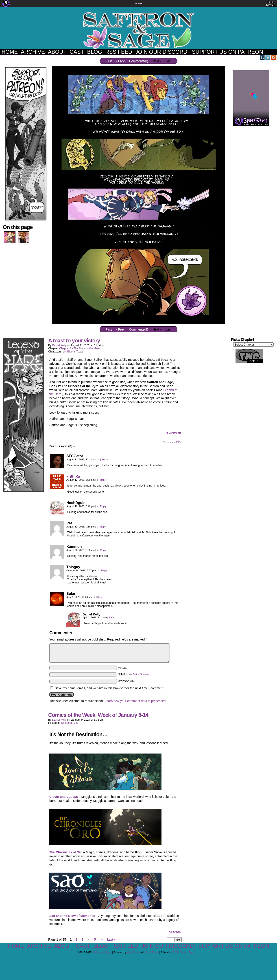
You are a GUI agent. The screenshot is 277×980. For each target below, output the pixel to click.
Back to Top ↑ (187, 952)
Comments (174, 433)
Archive (33, 52)
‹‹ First (107, 61)
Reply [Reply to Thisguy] (104, 570)
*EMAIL (134, 674)
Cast (77, 52)
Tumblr (262, 57)
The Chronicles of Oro (66, 852)
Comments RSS (172, 442)
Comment (175, 932)
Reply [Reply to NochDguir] (103, 506)
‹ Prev (120, 61)
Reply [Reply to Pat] (103, 527)
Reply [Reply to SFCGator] (105, 459)
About (57, 52)
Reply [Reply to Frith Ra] (103, 480)
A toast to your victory (74, 341)
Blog (95, 52)
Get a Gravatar (141, 675)
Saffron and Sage (139, 30)
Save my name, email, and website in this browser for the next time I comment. (110, 688)
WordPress (133, 952)
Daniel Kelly (59, 345)
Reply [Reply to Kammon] (103, 550)
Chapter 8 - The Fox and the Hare (79, 348)
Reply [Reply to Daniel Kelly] (112, 617)
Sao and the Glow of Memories (72, 916)
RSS (274, 57)
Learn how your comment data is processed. (136, 701)
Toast (80, 352)
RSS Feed (119, 52)
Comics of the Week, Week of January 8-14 (98, 715)
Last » (111, 939)
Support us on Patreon (228, 52)
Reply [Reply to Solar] (100, 597)
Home (10, 52)
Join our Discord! (162, 52)
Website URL (127, 681)
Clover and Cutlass (64, 797)
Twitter (268, 57)
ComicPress (152, 952)
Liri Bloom (69, 352)
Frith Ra (73, 476)
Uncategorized (70, 723)
